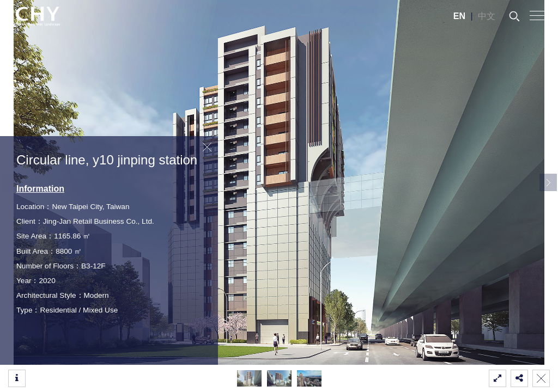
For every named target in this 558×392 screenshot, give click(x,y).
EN (459, 16)
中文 (487, 16)
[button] (548, 182)
